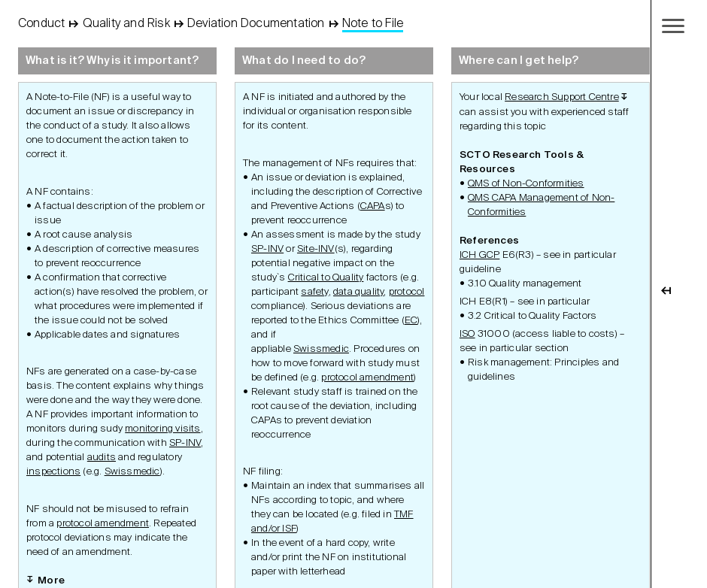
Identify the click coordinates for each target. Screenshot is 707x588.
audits (102, 458)
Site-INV (316, 249)
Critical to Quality (326, 278)
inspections (53, 472)
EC (411, 321)
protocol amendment (103, 524)
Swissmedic (132, 472)
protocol (407, 292)
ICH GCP (479, 255)
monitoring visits (162, 429)
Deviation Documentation (256, 24)
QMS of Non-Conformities (526, 184)
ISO (467, 334)
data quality (358, 292)
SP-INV (185, 443)
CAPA (373, 206)
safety (314, 292)
